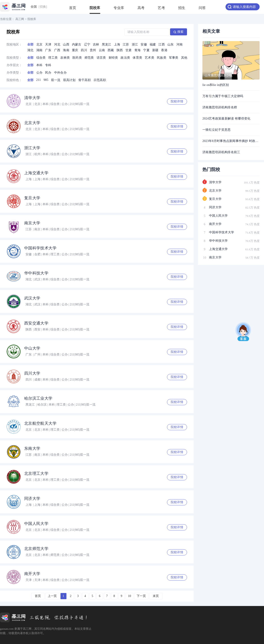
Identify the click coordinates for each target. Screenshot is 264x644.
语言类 (101, 58)
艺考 (161, 10)
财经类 (113, 58)
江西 (162, 44)
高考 (141, 10)
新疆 (155, 50)
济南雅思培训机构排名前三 (221, 152)
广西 (57, 50)
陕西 (120, 50)
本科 (39, 65)
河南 (180, 44)
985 (46, 80)
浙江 (135, 44)
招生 (182, 10)
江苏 (126, 44)
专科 (48, 65)
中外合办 (60, 73)
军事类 (174, 58)
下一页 (141, 596)
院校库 (95, 10)
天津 (48, 44)
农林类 (65, 58)
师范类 (89, 58)
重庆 (75, 50)
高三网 (20, 19)
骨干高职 (85, 80)
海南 (66, 50)
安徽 (144, 44)
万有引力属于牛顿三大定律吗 (223, 96)
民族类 (162, 58)
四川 (84, 50)
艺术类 (149, 58)
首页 (73, 10)
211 (39, 80)
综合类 (41, 58)
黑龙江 (107, 44)
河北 (57, 44)
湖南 (39, 50)
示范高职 (100, 80)
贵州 (93, 50)
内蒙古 (77, 44)
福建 (153, 44)
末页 (156, 596)
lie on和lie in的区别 (216, 85)
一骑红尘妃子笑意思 (217, 130)
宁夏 (146, 50)
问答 (202, 10)
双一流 (56, 80)
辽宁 (87, 44)
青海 (138, 50)
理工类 (53, 58)
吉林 (96, 44)
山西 (66, 44)
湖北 (30, 50)
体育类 (137, 58)
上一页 (52, 596)
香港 (164, 50)
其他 (184, 58)
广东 (48, 50)
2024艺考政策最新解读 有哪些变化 (226, 119)
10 (130, 596)
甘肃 (129, 50)
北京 (39, 44)
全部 (30, 44)
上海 (117, 44)
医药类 (77, 58)
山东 (171, 44)
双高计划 (69, 80)
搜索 (179, 32)
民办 (48, 73)
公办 (39, 73)
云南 (102, 50)
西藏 (111, 50)
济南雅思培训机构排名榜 (220, 107)
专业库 (119, 10)
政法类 (125, 58)
